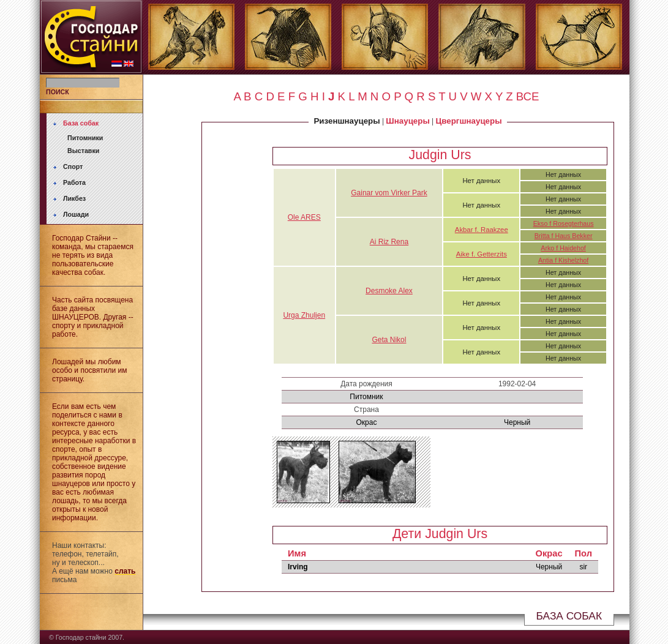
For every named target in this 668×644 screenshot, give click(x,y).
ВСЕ (528, 96)
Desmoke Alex (389, 291)
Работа (74, 182)
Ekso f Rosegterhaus (564, 223)
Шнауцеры (407, 121)
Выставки (83, 151)
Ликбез (74, 198)
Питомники (85, 138)
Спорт (73, 167)
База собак (81, 123)
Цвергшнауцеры (469, 121)
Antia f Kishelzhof (563, 260)
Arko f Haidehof (563, 248)
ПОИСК (58, 92)
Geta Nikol (389, 340)
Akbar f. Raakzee (482, 230)
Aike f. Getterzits (482, 254)
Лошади (76, 214)
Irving (298, 567)
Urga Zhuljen (304, 315)
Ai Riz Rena (389, 242)
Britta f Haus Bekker (564, 236)
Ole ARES (304, 217)
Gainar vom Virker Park (389, 193)
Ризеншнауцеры (347, 121)
